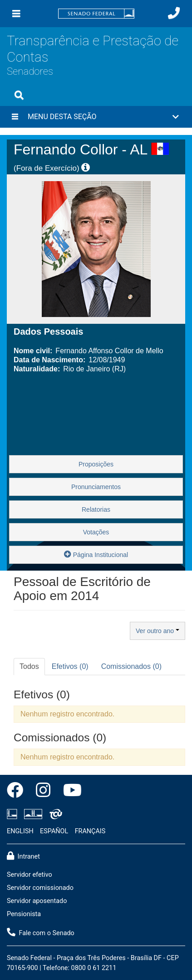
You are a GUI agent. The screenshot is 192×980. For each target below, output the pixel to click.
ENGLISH (20, 831)
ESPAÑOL (54, 831)
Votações (96, 532)
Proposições (96, 464)
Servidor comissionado (40, 888)
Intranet (23, 856)
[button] (96, 117)
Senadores (30, 71)
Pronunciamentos (96, 487)
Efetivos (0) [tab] (70, 666)
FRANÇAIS (90, 831)
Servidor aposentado (37, 901)
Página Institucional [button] (96, 554)
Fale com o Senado (41, 932)
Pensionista (24, 914)
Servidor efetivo (30, 875)
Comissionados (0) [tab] (131, 666)
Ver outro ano (158, 631)
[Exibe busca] (19, 95)
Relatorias (96, 509)
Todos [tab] (29, 666)
